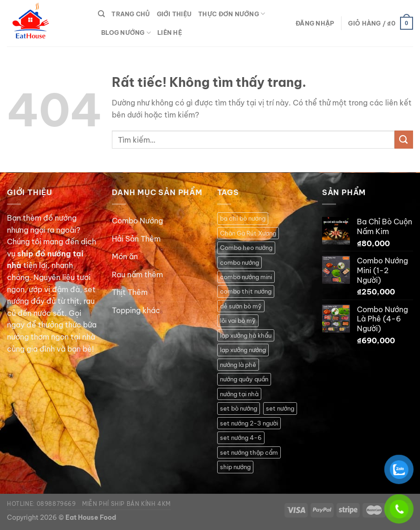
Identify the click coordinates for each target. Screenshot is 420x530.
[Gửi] (404, 140)
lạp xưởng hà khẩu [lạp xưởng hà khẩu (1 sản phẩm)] (246, 335)
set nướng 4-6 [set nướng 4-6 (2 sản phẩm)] (241, 438)
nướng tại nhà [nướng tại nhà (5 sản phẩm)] (239, 394)
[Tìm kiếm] (101, 14)
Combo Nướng (137, 221)
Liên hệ (170, 33)
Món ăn (125, 256)
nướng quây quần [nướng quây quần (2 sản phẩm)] (244, 379)
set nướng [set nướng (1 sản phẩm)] (280, 408)
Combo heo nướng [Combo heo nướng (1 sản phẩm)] (246, 248)
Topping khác (136, 310)
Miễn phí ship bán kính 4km (126, 504)
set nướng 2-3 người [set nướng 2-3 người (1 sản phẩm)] (249, 423)
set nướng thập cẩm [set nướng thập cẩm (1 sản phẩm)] (249, 452)
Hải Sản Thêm (136, 239)
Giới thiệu (174, 14)
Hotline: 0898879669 (42, 504)
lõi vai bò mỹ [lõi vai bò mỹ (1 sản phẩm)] (238, 321)
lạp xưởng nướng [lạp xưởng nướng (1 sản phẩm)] (243, 350)
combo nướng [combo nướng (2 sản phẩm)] (239, 262)
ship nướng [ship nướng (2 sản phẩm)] (235, 467)
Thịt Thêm (130, 292)
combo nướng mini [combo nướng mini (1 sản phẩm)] (246, 277)
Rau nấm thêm (137, 275)
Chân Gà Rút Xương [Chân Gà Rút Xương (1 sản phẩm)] (248, 233)
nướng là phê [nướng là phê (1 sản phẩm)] (238, 365)
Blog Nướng (126, 33)
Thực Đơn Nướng (232, 14)
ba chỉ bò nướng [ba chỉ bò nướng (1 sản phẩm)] (243, 218)
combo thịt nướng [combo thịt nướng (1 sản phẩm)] (246, 291)
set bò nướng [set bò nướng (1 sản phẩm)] (239, 408)
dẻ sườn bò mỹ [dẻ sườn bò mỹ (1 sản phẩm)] (241, 306)
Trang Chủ (131, 14)
